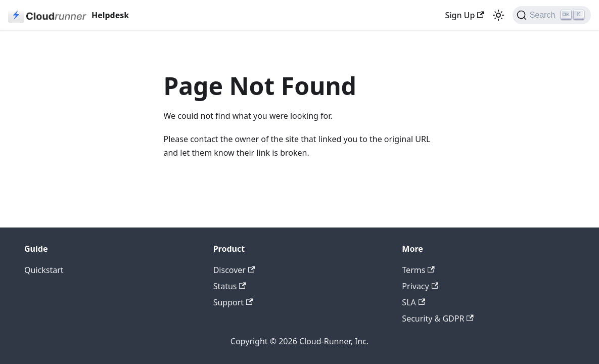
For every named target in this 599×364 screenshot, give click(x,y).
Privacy (420, 286)
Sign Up (464, 15)
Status (230, 286)
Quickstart (44, 270)
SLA (413, 302)
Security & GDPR (437, 318)
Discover (234, 270)
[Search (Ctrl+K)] (552, 15)
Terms (418, 270)
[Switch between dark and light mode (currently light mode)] (498, 15)
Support (233, 302)
